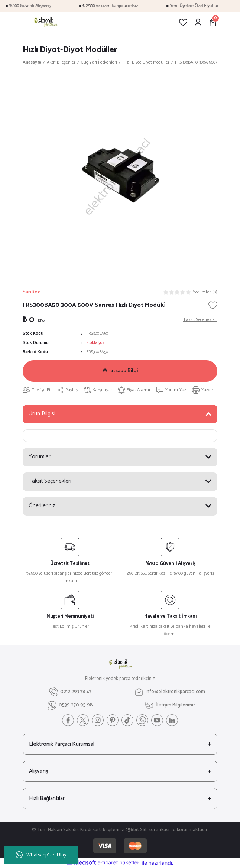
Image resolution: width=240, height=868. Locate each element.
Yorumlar (40, 457)
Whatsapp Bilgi (120, 371)
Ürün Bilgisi (42, 414)
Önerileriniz (42, 506)
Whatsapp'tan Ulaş (41, 855)
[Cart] (213, 22)
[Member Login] (198, 22)
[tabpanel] (120, 175)
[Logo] (45, 22)
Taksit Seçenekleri (50, 481)
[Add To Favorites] (213, 305)
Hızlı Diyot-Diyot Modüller (70, 50)
